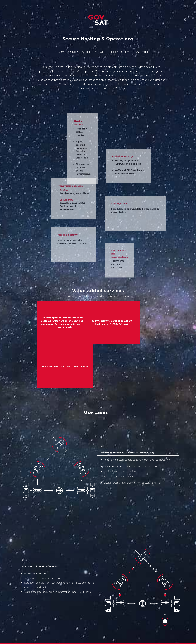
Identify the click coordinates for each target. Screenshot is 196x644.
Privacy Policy (45, 590)
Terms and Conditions (66, 590)
